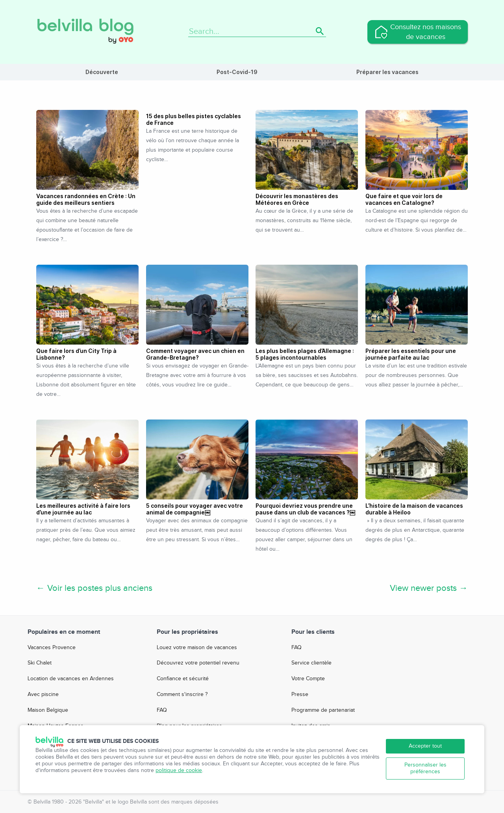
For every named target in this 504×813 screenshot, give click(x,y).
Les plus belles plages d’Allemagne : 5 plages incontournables (305, 354)
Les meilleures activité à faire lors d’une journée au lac (83, 509)
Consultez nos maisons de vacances (426, 32)
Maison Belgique (48, 710)
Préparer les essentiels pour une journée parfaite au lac (411, 354)
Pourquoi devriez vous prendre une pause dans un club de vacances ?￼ (305, 509)
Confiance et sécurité (183, 679)
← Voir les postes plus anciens (94, 588)
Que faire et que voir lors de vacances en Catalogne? (404, 199)
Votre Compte (308, 679)
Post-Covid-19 (237, 72)
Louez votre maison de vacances (197, 648)
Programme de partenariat (323, 710)
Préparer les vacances (387, 72)
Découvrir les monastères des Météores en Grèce (297, 199)
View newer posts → (429, 588)
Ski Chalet (40, 663)
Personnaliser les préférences (425, 768)
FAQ (162, 710)
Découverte (102, 72)
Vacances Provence (52, 648)
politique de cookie (179, 770)
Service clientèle (311, 663)
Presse (300, 694)
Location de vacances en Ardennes (71, 679)
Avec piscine (43, 694)
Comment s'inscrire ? (182, 694)
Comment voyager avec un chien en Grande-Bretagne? (195, 354)
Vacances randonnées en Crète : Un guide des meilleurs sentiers (86, 199)
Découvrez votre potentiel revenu (198, 663)
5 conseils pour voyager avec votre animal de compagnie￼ (195, 509)
